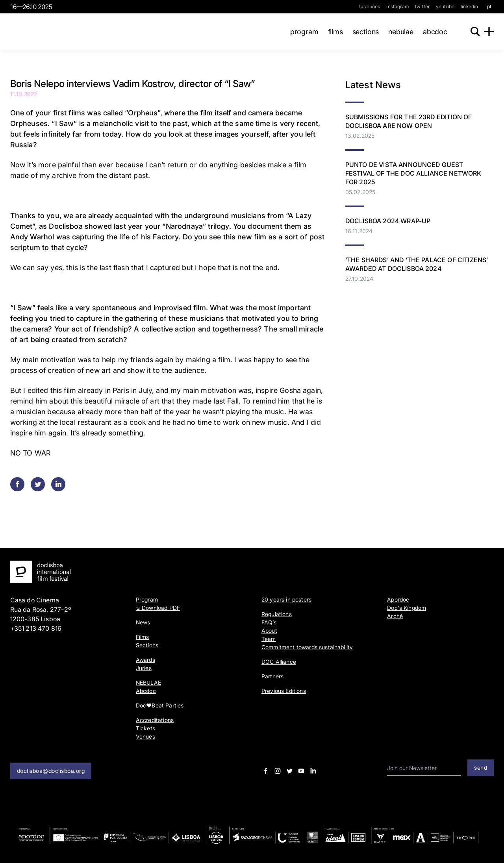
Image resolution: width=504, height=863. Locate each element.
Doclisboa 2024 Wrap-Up (388, 221)
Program (300, 32)
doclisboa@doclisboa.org (51, 771)
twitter (422, 6)
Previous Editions (284, 691)
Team (269, 639)
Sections (362, 32)
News (143, 622)
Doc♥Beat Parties (160, 705)
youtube (445, 6)
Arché (395, 616)
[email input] (424, 768)
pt (489, 6)
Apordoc (398, 599)
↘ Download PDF (158, 608)
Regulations (277, 614)
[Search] (473, 31)
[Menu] (489, 31)
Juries (144, 668)
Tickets (145, 728)
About (269, 631)
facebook (370, 6)
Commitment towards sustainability (307, 647)
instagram (397, 6)
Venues (145, 736)
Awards (145, 660)
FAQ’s (269, 622)
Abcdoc (431, 32)
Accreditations (155, 720)
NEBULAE (397, 32)
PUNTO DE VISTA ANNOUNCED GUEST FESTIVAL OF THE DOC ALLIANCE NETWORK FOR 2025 (413, 173)
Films (332, 32)
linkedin (469, 6)
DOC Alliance (279, 662)
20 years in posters (286, 599)
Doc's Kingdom (407, 608)
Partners (272, 676)
